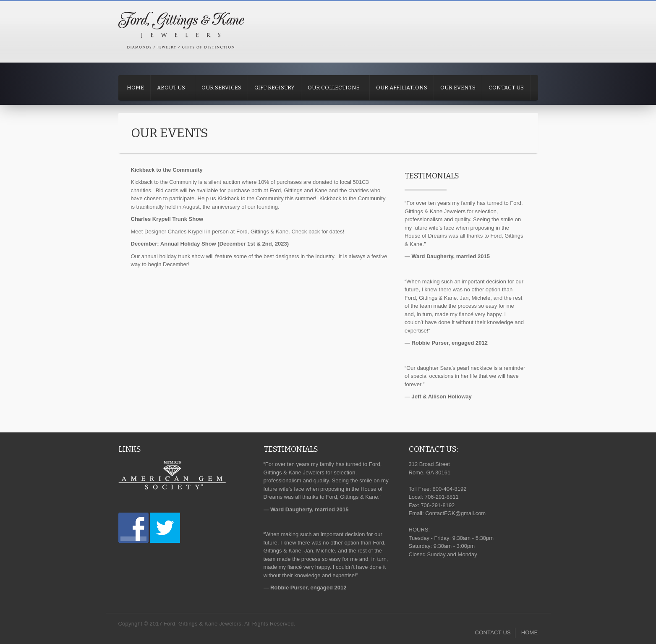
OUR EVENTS (458, 88)
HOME (135, 88)
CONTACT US (506, 88)
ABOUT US (171, 88)
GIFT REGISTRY (274, 88)
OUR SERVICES (221, 88)
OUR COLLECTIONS (334, 88)
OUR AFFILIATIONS (402, 88)
